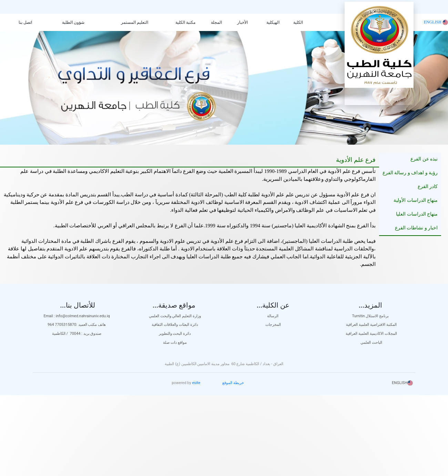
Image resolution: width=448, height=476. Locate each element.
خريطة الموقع (233, 383)
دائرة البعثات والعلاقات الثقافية (175, 325)
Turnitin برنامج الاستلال (371, 316)
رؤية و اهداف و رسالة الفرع (410, 173)
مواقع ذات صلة (175, 343)
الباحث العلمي (371, 343)
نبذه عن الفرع (424, 159)
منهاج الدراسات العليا (417, 214)
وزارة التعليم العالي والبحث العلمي (175, 316)
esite (196, 383)
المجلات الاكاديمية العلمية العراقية (371, 334)
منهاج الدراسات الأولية (416, 200)
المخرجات (273, 325)
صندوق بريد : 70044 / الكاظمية (77, 334)
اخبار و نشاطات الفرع (416, 228)
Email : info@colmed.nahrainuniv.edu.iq (77, 316)
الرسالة (273, 316)
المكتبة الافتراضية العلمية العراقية (371, 325)
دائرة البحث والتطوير (175, 334)
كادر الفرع (428, 187)
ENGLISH (436, 22)
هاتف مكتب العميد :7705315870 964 (77, 325)
